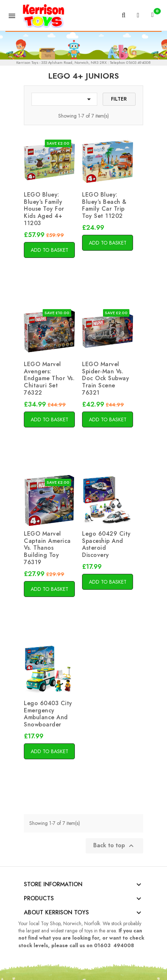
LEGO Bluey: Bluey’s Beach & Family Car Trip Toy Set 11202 (104, 205)
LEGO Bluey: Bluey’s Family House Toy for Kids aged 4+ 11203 (44, 209)
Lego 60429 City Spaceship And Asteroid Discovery (106, 544)
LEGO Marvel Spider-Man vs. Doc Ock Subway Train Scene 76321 (106, 378)
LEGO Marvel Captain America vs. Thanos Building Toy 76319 (47, 548)
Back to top (114, 846)
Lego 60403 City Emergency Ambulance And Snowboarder (48, 714)
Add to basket (50, 250)
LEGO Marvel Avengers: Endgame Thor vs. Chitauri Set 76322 (49, 378)
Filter (119, 99)
